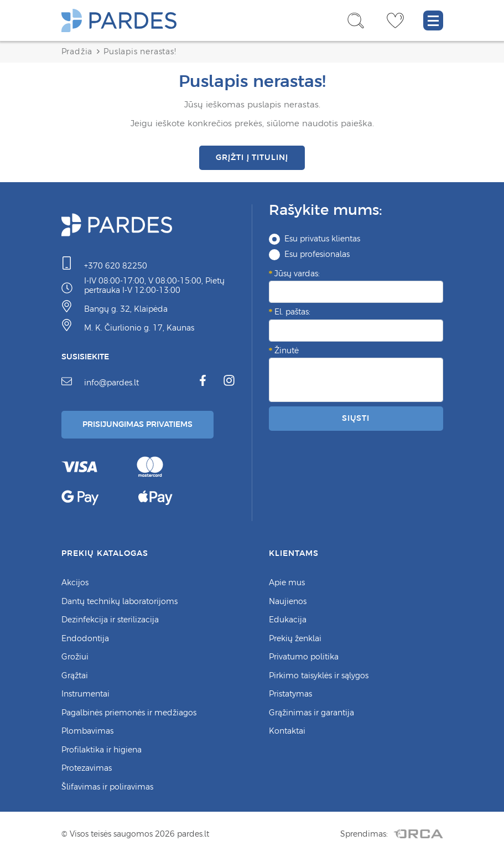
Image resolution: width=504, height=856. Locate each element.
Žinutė (287, 350)
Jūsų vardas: (297, 274)
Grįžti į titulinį (252, 157)
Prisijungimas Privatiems (137, 424)
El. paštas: (292, 312)
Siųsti (356, 418)
